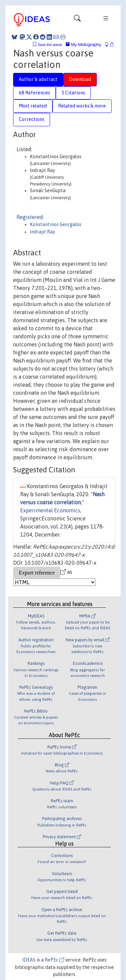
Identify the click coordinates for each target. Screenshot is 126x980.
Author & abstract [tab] (38, 79)
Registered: (30, 217)
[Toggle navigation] (77, 20)
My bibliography (83, 45)
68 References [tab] (34, 93)
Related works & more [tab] (82, 106)
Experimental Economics (50, 510)
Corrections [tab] (32, 119)
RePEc (54, 960)
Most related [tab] (33, 106)
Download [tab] (80, 79)
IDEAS (29, 960)
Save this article (50, 45)
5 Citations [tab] (73, 93)
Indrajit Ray (43, 232)
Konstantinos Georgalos (56, 224)
